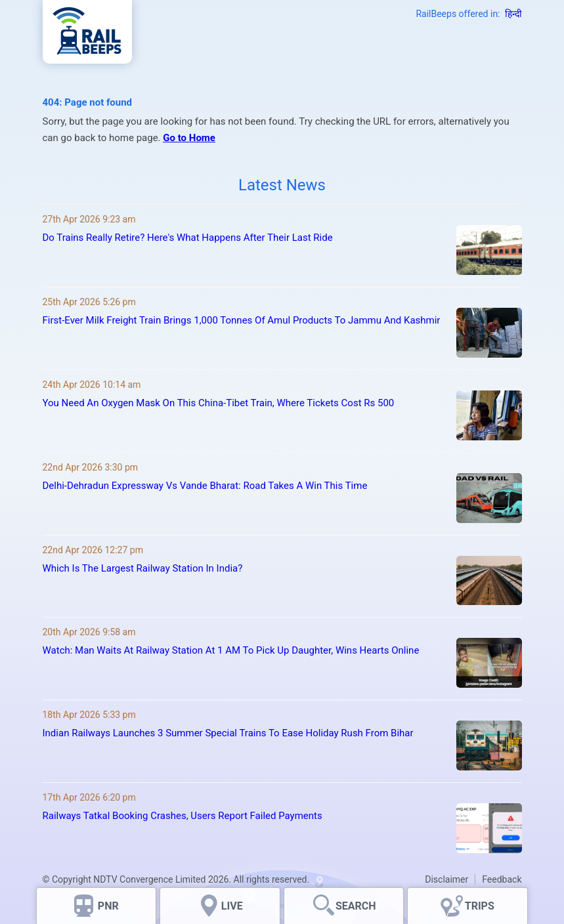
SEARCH (356, 906)
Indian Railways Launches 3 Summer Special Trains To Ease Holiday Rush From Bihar (228, 733)
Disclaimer (446, 879)
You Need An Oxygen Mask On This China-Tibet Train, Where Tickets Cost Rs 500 (219, 403)
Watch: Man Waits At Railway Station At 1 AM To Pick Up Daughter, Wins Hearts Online (231, 650)
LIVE (232, 906)
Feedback (502, 879)
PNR (108, 906)
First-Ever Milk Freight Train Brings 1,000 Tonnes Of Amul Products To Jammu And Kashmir (242, 320)
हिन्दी (513, 14)
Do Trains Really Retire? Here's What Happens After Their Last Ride (188, 238)
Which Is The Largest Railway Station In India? (143, 568)
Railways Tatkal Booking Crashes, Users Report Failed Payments (183, 816)
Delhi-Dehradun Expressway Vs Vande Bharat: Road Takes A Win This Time (205, 486)
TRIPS (480, 906)
